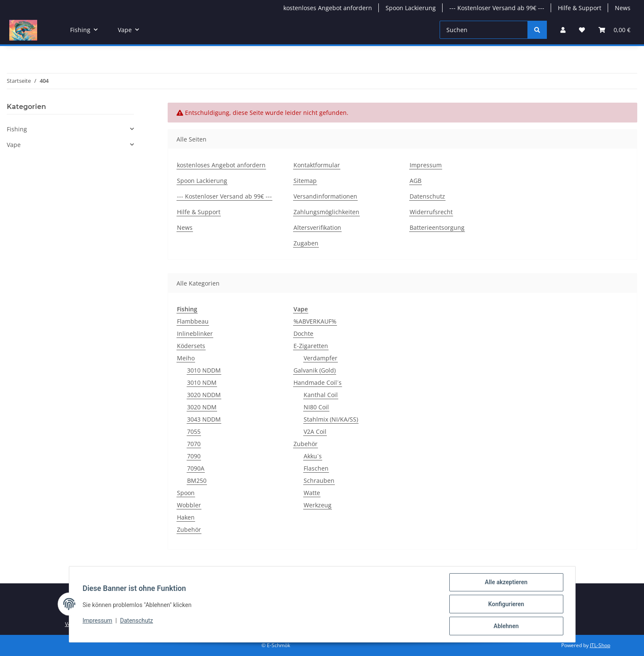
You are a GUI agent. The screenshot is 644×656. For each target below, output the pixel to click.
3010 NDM (202, 382)
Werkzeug (318, 505)
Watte (312, 493)
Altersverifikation (317, 227)
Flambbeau (193, 321)
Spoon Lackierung (411, 8)
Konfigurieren (506, 604)
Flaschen (316, 468)
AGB (416, 181)
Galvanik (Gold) (315, 370)
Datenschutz (136, 621)
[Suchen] (484, 30)
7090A (196, 468)
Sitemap (305, 181)
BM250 (197, 480)
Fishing (17, 129)
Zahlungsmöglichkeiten (326, 212)
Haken (186, 517)
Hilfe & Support (580, 8)
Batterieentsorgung (437, 227)
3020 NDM (202, 407)
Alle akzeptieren (506, 582)
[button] (563, 30)
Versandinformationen (325, 196)
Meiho (186, 358)
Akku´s (313, 456)
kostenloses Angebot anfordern (328, 8)
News (623, 8)
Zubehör (189, 529)
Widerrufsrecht (431, 212)
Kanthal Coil (321, 395)
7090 (194, 456)
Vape (14, 145)
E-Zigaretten (311, 346)
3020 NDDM (204, 395)
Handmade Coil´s (318, 382)
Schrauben (319, 480)
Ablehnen (506, 626)
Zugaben (306, 243)
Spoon (186, 493)
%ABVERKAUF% (315, 321)
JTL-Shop (600, 645)
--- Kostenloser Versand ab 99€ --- (497, 8)
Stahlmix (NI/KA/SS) (331, 419)
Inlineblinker (195, 333)
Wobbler (189, 505)
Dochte (303, 333)
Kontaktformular (317, 165)
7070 (194, 444)
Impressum (98, 621)
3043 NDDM (204, 419)
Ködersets (191, 346)
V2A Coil (315, 431)
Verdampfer (321, 358)
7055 (194, 431)
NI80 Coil (316, 407)
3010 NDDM (204, 370)
